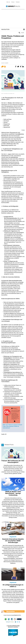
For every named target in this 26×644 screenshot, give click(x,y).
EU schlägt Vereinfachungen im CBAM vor (13, 586)
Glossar (13, 2)
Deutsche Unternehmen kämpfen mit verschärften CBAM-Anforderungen (13, 541)
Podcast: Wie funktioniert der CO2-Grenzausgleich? (13, 462)
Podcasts (18, 2)
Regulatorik (13, 537)
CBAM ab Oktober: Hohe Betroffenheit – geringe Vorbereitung (13, 493)
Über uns (8, 2)
